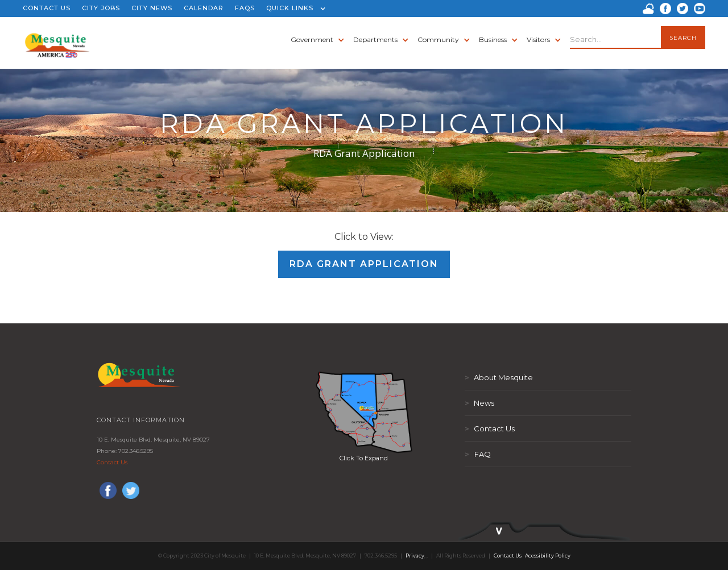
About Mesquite (499, 377)
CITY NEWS (152, 8)
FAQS (245, 8)
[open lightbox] (364, 412)
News (479, 403)
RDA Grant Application (364, 264)
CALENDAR (204, 8)
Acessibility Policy (548, 556)
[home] (57, 40)
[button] (293, 9)
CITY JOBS (101, 8)
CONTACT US (47, 8)
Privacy (415, 556)
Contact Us (112, 462)
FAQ (478, 454)
